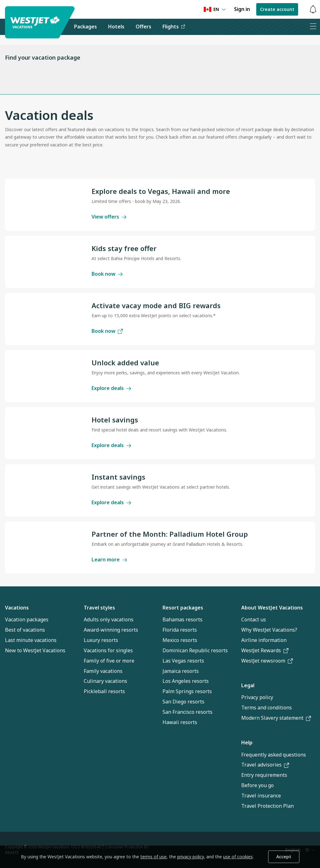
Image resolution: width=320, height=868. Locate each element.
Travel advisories (265, 765)
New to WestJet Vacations (35, 650)
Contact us (254, 619)
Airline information (264, 640)
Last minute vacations (31, 640)
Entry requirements (264, 775)
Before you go (257, 785)
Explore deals (111, 388)
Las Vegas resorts (183, 661)
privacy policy (190, 857)
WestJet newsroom (267, 661)
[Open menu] (313, 27)
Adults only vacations (109, 619)
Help (247, 742)
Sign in (242, 9)
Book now (107, 274)
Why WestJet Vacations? (269, 630)
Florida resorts (180, 630)
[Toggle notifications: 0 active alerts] (313, 10)
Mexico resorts (180, 640)
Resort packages (183, 608)
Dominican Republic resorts (195, 650)
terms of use (153, 857)
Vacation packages (27, 619)
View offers (109, 217)
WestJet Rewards (265, 650)
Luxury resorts (101, 640)
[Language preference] (215, 10)
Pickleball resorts (104, 691)
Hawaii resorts (180, 722)
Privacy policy (257, 697)
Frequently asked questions (274, 755)
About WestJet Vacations (272, 608)
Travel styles (99, 608)
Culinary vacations (105, 681)
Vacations (17, 608)
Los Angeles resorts (186, 681)
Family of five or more (109, 661)
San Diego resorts (183, 702)
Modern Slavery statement (276, 718)
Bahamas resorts (182, 619)
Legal (248, 685)
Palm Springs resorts (187, 691)
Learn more (109, 560)
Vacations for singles (108, 650)
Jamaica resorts (181, 671)
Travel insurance (261, 796)
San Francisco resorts (187, 712)
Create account (277, 9)
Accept (284, 857)
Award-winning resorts (111, 630)
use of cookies (238, 857)
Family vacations (103, 671)
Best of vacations (25, 630)
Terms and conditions (267, 708)
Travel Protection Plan (267, 806)
